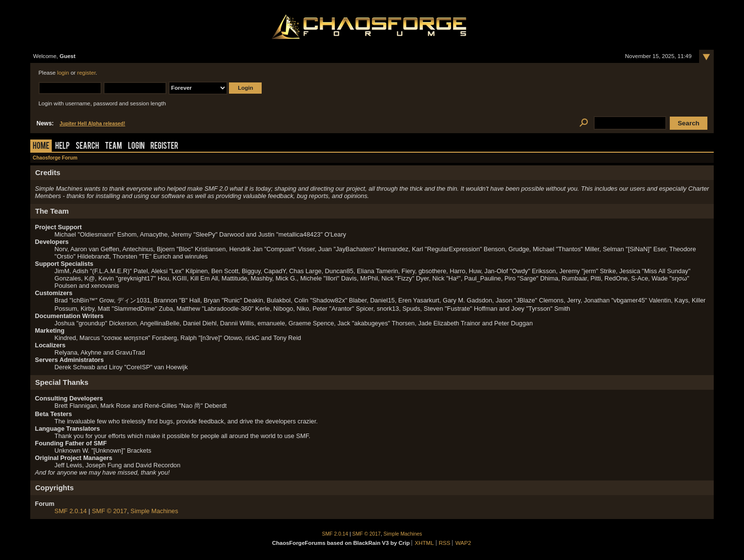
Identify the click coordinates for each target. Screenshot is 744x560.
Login (136, 147)
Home (41, 147)
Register (164, 147)
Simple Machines (154, 511)
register (86, 73)
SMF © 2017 (109, 511)
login (63, 73)
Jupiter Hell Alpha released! (92, 124)
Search (87, 147)
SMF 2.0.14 (71, 511)
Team (114, 147)
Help (62, 147)
